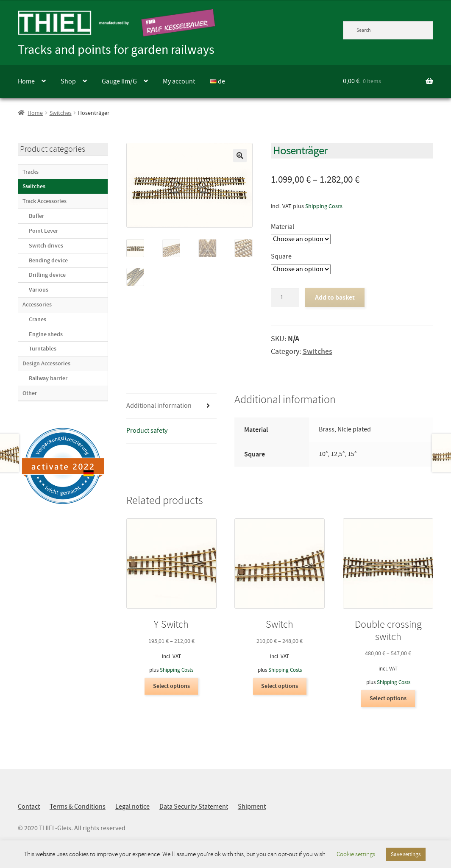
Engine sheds (46, 334)
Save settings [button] (406, 854)
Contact (29, 807)
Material (283, 227)
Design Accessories (46, 363)
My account (179, 81)
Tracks (31, 172)
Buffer (36, 216)
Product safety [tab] (147, 431)
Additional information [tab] (159, 406)
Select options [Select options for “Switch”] (280, 686)
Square (281, 256)
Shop (68, 81)
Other (30, 393)
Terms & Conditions (78, 807)
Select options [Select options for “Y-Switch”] (171, 686)
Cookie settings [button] (356, 854)
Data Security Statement (194, 807)
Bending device (48, 260)
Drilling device (47, 275)
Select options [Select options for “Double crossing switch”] (388, 698)
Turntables (43, 349)
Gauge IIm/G (119, 81)
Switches (61, 113)
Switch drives (46, 246)
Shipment (252, 807)
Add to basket (335, 297)
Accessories (37, 305)
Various (39, 290)
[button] (240, 156)
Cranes (38, 319)
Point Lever (43, 231)
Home (26, 81)
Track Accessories (45, 201)
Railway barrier (48, 378)
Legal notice (132, 807)
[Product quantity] (285, 298)
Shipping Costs (324, 206)
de (217, 81)
